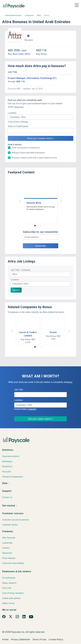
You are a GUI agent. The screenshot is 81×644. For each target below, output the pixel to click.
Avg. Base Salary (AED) (19, 54)
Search (16, 290)
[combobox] (41, 117)
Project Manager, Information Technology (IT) (32, 78)
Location (15, 280)
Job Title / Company (20, 270)
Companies (29, 15)
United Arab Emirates (13, 15)
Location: (12, 113)
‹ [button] (20, 201)
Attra (39, 15)
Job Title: (19, 390)
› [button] (61, 201)
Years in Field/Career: (18, 126)
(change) (24, 122)
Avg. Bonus (41, 54)
